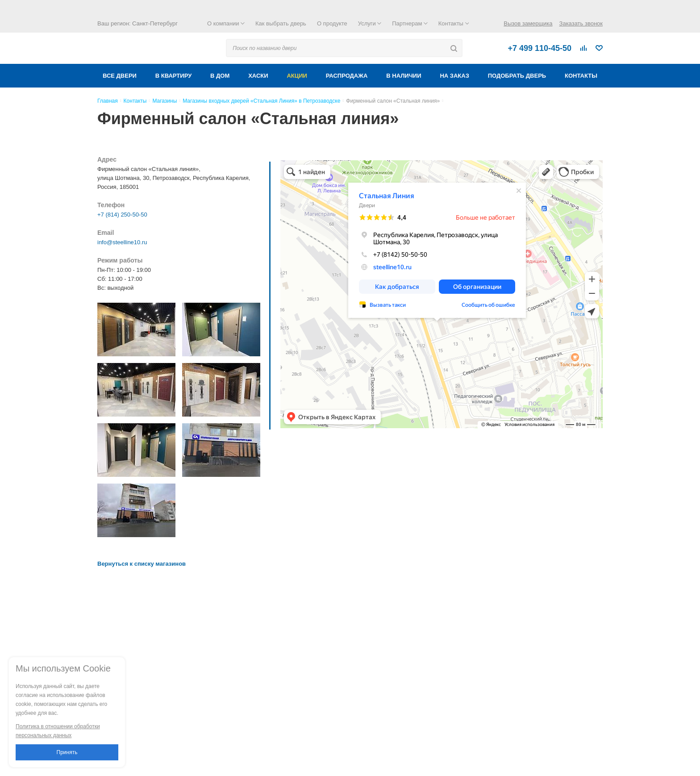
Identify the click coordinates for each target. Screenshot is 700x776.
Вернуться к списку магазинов (142, 564)
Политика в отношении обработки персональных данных (58, 731)
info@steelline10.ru (122, 242)
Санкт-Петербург (155, 23)
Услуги (370, 23)
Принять (67, 752)
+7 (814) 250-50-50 (122, 215)
